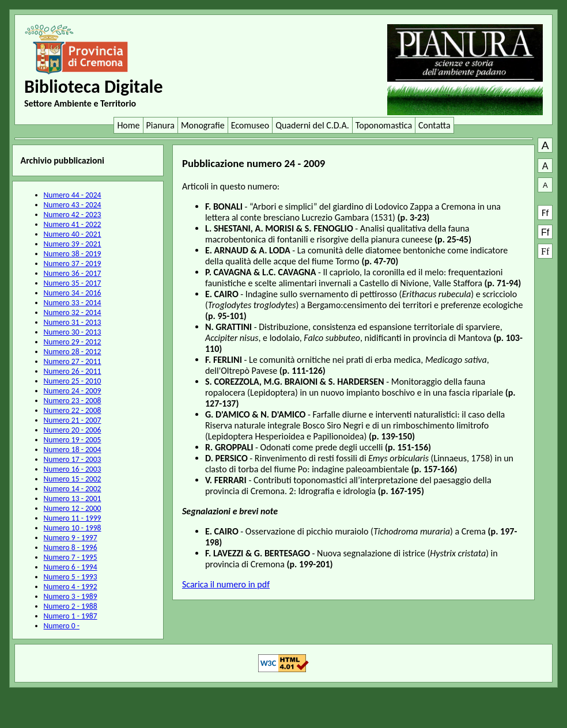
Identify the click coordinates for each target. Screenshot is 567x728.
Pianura (160, 125)
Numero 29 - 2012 (73, 342)
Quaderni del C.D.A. (312, 125)
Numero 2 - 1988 (71, 606)
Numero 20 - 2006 (73, 430)
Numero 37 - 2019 (73, 263)
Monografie (203, 125)
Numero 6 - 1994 (71, 567)
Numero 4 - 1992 (71, 587)
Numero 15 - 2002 (73, 479)
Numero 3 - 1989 (71, 596)
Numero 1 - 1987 (71, 616)
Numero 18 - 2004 (73, 450)
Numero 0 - (62, 626)
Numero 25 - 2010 (73, 381)
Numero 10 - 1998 (73, 528)
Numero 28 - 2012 (73, 352)
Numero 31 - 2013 (73, 322)
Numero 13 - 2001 (73, 498)
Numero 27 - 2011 (73, 361)
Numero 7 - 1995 (71, 557)
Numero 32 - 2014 (73, 312)
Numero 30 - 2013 (73, 332)
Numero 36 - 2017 (73, 273)
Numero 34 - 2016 (73, 293)
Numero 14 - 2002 (73, 489)
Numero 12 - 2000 (73, 508)
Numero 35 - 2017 (73, 283)
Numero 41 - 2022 (73, 224)
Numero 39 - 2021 (73, 244)
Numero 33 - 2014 (73, 303)
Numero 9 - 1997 (71, 538)
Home (128, 125)
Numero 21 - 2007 (73, 420)
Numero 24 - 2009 (73, 391)
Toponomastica (384, 125)
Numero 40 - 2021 (73, 234)
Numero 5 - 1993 (71, 577)
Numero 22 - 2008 (73, 410)
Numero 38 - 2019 (73, 254)
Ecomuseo (250, 125)
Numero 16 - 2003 (73, 469)
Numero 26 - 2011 (73, 371)
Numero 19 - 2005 (73, 440)
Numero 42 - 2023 (73, 215)
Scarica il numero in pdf (226, 584)
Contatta (434, 125)
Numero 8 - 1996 (71, 547)
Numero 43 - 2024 (73, 205)
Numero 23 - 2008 (73, 401)
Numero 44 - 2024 (73, 195)
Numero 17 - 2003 (73, 459)
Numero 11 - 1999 (73, 518)
